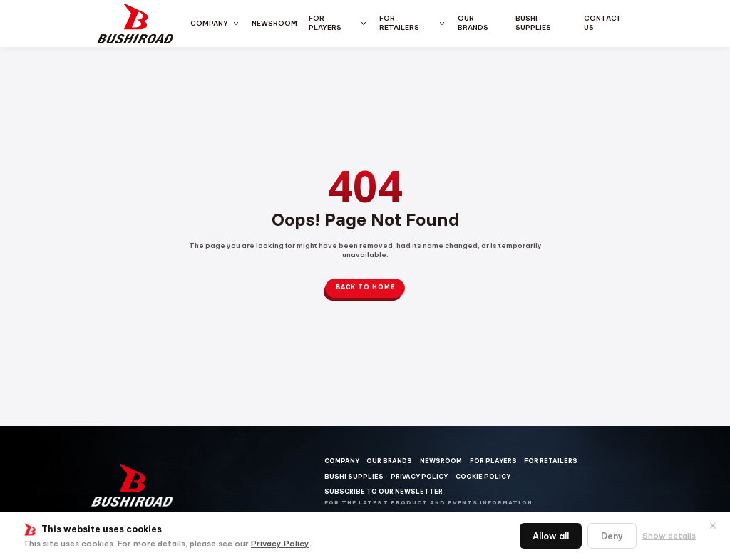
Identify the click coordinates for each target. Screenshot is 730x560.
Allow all (551, 536)
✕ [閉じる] (713, 526)
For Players (325, 23)
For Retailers (399, 23)
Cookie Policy (483, 476)
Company (209, 23)
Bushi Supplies (533, 23)
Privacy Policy (280, 544)
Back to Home (365, 287)
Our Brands (473, 23)
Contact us (603, 23)
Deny (612, 536)
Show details (669, 536)
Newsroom (274, 23)
